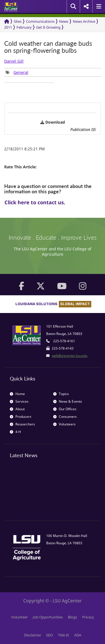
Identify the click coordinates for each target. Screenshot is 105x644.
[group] (17, 72)
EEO (50, 635)
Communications (40, 21)
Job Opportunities (48, 617)
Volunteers (64, 424)
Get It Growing (48, 27)
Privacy (88, 617)
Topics (61, 394)
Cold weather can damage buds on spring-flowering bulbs (48, 47)
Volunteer (19, 617)
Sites (18, 21)
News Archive (84, 21)
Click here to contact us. (35, 202)
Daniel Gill (14, 61)
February (24, 27)
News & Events (68, 401)
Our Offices (65, 409)
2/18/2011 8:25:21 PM (25, 149)
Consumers (65, 417)
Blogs (72, 617)
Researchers (22, 424)
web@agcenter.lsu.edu (70, 356)
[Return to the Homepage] (7, 21)
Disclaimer (33, 635)
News (64, 21)
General (21, 72)
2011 (8, 27)
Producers (21, 417)
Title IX (64, 635)
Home (17, 394)
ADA (78, 635)
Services (19, 401)
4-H (15, 432)
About (17, 409)
